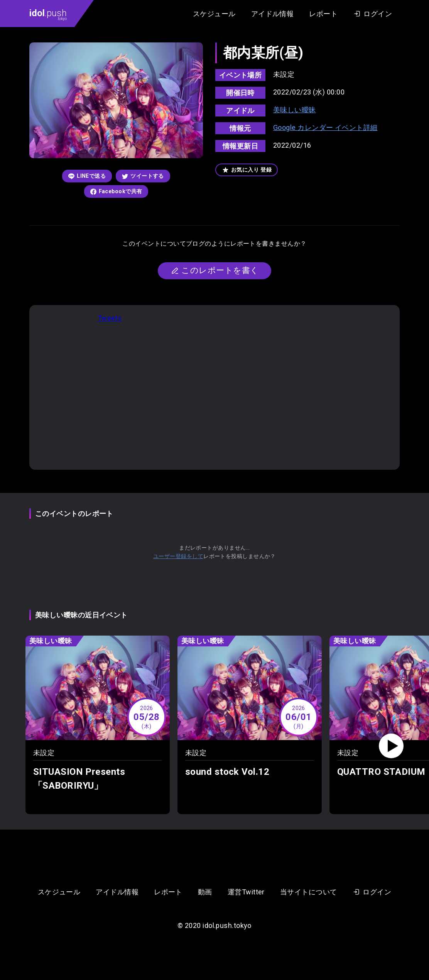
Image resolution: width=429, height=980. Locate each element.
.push (48, 14)
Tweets (110, 318)
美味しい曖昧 (295, 110)
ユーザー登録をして (178, 556)
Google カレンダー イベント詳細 (325, 127)
